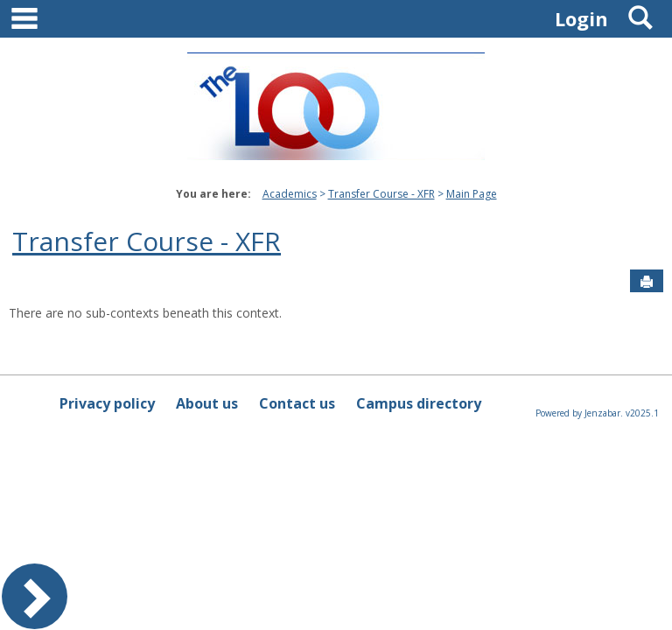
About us (207, 403)
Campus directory (419, 403)
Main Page (472, 194)
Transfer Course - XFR (381, 194)
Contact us (297, 403)
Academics (290, 194)
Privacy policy (107, 403)
